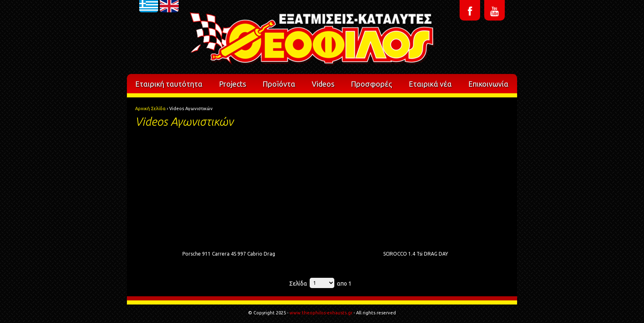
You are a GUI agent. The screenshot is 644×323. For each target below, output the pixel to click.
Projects (232, 84)
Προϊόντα (279, 84)
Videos (323, 84)
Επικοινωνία (488, 84)
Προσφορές (371, 84)
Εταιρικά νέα (430, 84)
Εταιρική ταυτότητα (169, 84)
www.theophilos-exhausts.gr (321, 313)
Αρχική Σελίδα (150, 108)
